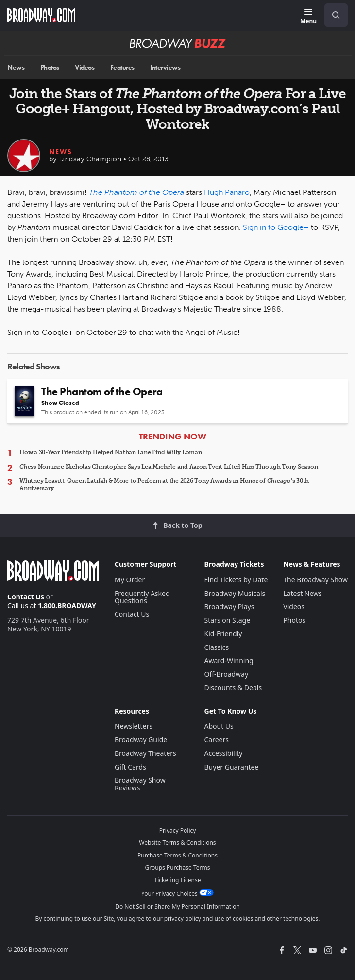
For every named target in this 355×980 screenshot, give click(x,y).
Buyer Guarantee (232, 767)
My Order (130, 580)
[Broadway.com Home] (41, 15)
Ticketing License (178, 880)
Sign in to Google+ (276, 227)
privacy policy (183, 919)
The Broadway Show (315, 580)
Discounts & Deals (233, 688)
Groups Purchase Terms (178, 867)
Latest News (303, 593)
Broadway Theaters (145, 753)
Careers (217, 740)
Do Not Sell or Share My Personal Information (177, 906)
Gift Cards (130, 767)
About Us (219, 726)
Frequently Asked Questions (142, 597)
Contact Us (26, 597)
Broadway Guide (141, 740)
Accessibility (224, 753)
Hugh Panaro (227, 192)
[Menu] (308, 17)
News (16, 67)
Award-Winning (229, 660)
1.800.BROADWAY (67, 605)
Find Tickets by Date (236, 580)
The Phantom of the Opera (136, 192)
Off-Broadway (227, 674)
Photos (50, 67)
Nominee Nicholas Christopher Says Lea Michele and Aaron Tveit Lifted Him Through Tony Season (169, 467)
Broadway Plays (229, 606)
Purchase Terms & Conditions (177, 855)
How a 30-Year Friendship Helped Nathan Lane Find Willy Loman (111, 452)
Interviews (165, 67)
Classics (217, 647)
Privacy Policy (178, 831)
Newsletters (134, 726)
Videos (85, 67)
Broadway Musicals (235, 593)
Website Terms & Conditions (177, 843)
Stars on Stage (228, 620)
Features (122, 67)
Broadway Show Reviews (140, 784)
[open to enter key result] (336, 15)
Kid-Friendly (223, 634)
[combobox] (332, 15)
